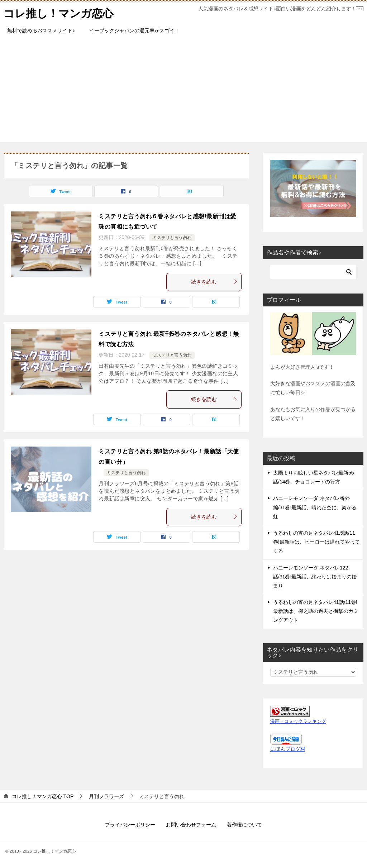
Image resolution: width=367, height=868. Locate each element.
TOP (43, 796)
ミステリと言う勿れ (172, 238)
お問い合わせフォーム (191, 825)
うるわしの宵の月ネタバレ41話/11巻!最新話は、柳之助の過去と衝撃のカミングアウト (316, 611)
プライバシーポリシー (130, 825)
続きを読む (214, 282)
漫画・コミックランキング (298, 721)
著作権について (244, 825)
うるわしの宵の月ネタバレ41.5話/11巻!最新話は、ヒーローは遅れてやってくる (316, 542)
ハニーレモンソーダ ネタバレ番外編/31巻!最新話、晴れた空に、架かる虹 (315, 507)
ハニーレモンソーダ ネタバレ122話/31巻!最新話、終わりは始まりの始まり (315, 577)
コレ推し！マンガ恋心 (58, 12)
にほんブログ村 (288, 749)
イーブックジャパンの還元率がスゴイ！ (134, 30)
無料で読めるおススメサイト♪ (41, 30)
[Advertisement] (183, 92)
